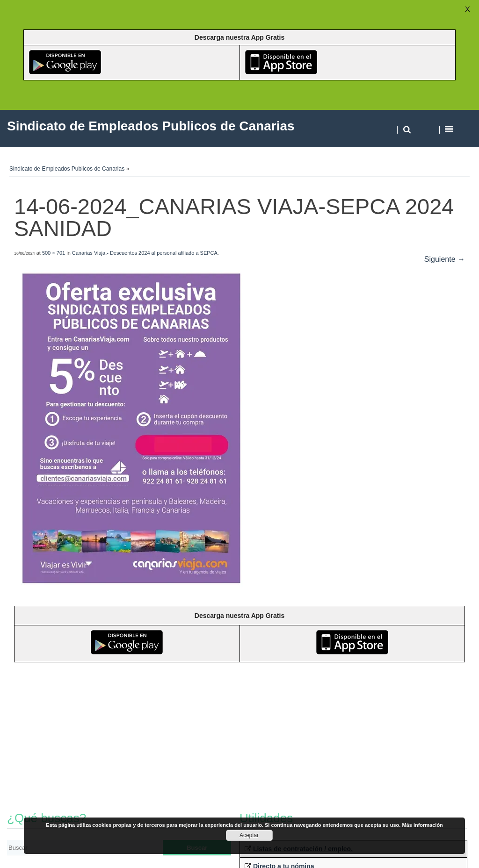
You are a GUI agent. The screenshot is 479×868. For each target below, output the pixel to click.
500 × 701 (54, 253)
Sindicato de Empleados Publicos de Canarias (67, 169)
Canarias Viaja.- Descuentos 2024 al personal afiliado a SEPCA (145, 253)
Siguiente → (445, 259)
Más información (422, 825)
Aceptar (249, 835)
